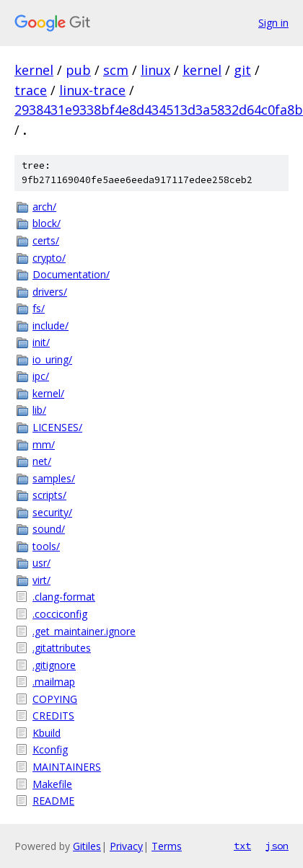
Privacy (126, 846)
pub (78, 70)
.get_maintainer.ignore (84, 631)
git (242, 70)
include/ (50, 325)
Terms (167, 846)
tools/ (46, 546)
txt (242, 846)
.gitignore (54, 665)
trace (31, 90)
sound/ (49, 529)
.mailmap (54, 682)
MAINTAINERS (67, 767)
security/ (52, 512)
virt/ (41, 580)
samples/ (54, 478)
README (53, 801)
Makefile (52, 784)
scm (116, 70)
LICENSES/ (57, 427)
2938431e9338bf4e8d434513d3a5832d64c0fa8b (159, 110)
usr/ (41, 563)
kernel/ (48, 393)
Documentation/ (71, 274)
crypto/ (49, 258)
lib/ (39, 410)
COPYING (55, 699)
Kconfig (50, 749)
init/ (41, 342)
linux (155, 70)
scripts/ (49, 495)
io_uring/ (52, 359)
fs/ (39, 308)
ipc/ (41, 376)
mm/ (44, 444)
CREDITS (53, 716)
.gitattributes (62, 648)
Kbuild (47, 733)
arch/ (44, 207)
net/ (42, 461)
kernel (34, 70)
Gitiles (87, 846)
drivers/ (50, 292)
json (277, 846)
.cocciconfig (60, 614)
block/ (47, 223)
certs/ (46, 240)
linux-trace (92, 90)
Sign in (273, 23)
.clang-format (64, 597)
